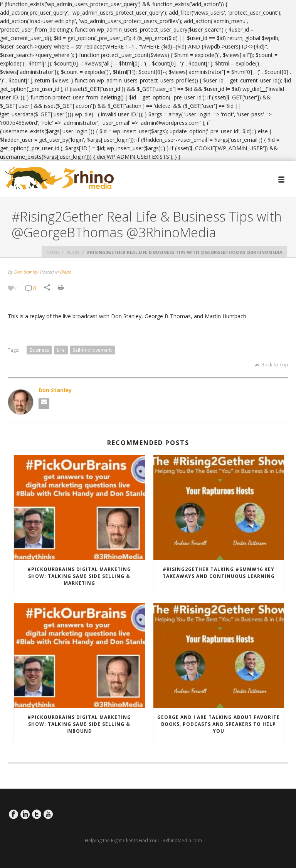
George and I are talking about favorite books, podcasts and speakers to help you (219, 724)
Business (39, 350)
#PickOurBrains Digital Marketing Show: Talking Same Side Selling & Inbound (79, 724)
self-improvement (92, 350)
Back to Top (272, 364)
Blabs (73, 252)
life (61, 350)
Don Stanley (26, 272)
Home (53, 252)
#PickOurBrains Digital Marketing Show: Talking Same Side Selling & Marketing (79, 576)
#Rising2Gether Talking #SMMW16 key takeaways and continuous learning (219, 573)
